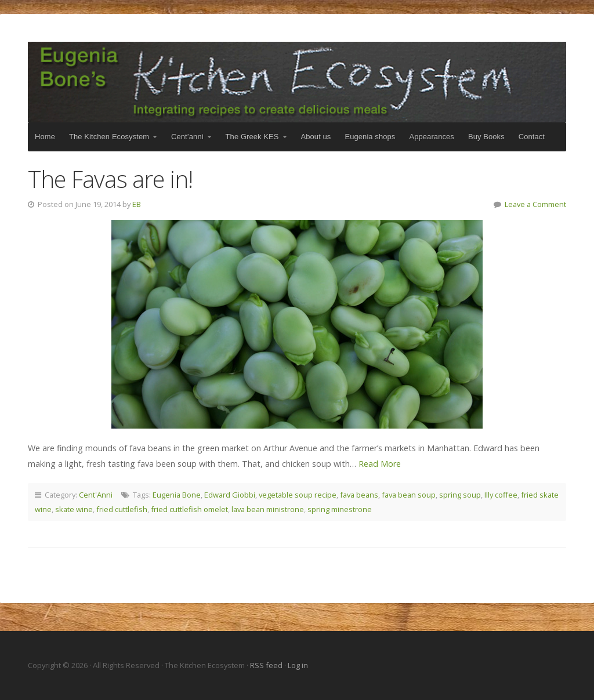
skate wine (74, 509)
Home (45, 137)
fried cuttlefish (122, 509)
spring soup (460, 495)
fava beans (359, 495)
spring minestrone (340, 509)
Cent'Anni (96, 495)
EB (137, 204)
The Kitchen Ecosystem (297, 82)
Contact (532, 137)
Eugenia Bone (177, 495)
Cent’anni (187, 137)
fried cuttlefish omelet (189, 509)
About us (316, 137)
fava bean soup (409, 495)
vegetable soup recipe (298, 495)
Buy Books (486, 137)
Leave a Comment (535, 204)
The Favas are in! (110, 179)
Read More (380, 464)
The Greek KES (252, 137)
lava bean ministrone (268, 509)
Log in (298, 665)
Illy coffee (501, 495)
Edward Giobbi (230, 495)
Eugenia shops (370, 137)
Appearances (431, 137)
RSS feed (267, 665)
